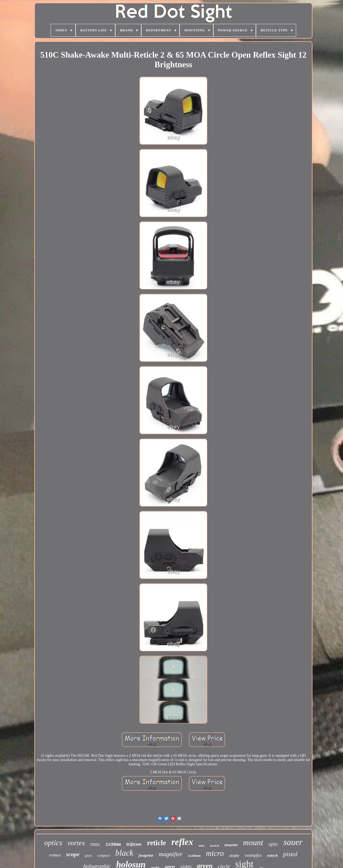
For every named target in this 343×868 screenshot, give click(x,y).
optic (273, 844)
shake (234, 856)
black (124, 853)
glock (88, 856)
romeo (55, 855)
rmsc (95, 844)
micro (215, 853)
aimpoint (231, 845)
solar (202, 845)
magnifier (171, 854)
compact (104, 856)
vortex (76, 843)
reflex (182, 842)
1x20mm (194, 856)
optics (53, 843)
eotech (273, 855)
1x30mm (113, 845)
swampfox (253, 855)
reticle (156, 843)
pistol (290, 854)
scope (73, 854)
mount (253, 842)
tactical (215, 845)
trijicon (134, 844)
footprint (146, 855)
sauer (293, 842)
